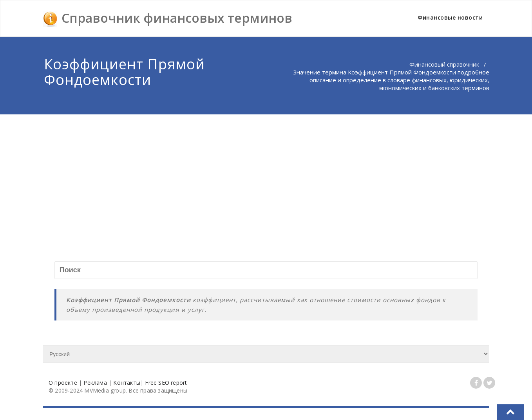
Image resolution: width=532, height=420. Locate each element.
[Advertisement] (266, 173)
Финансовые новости (450, 17)
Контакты (127, 383)
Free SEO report (166, 383)
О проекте (63, 383)
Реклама (95, 383)
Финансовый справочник (444, 64)
